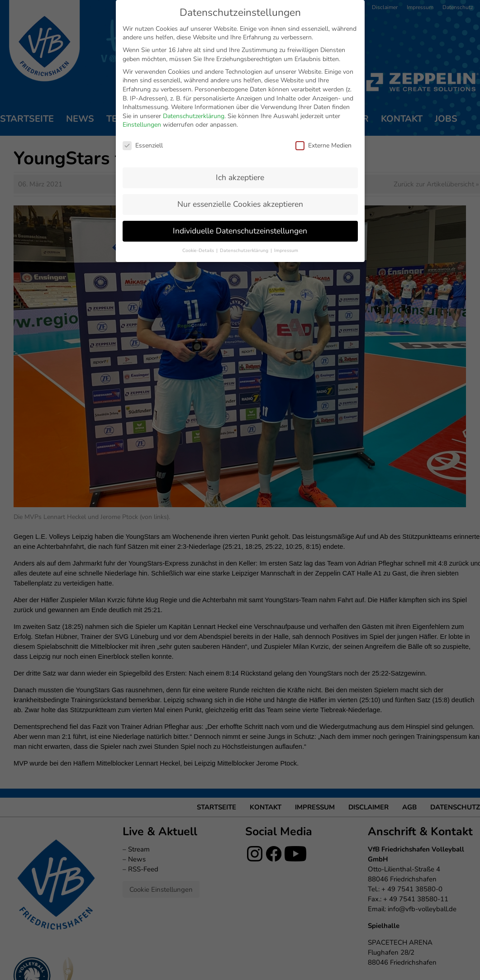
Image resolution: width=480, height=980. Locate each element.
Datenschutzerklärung (194, 115)
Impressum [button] (286, 249)
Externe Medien (323, 144)
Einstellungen (142, 123)
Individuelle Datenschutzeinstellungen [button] (240, 229)
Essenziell (143, 144)
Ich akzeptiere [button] (240, 176)
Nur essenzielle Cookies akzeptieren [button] (240, 203)
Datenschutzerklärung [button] (245, 249)
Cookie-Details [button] (199, 249)
